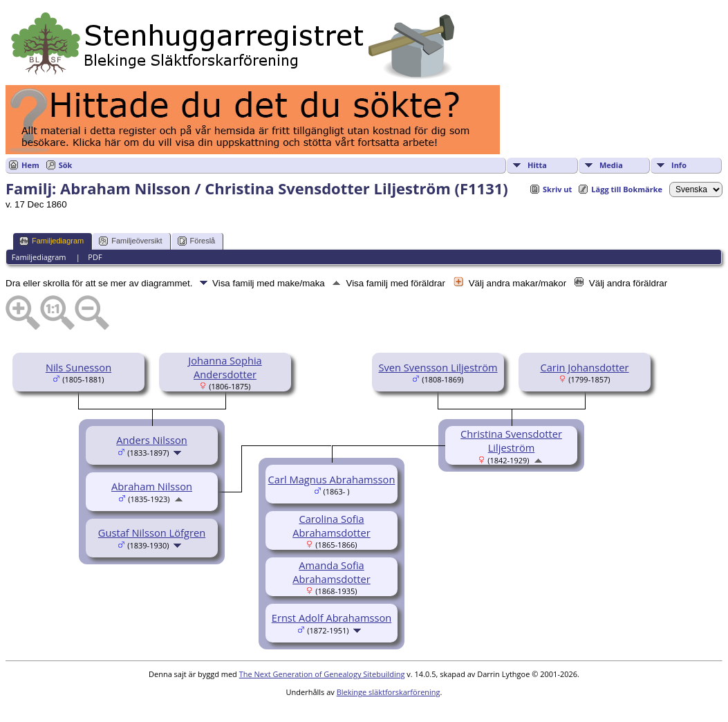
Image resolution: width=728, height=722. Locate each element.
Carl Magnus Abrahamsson (332, 479)
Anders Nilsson (151, 440)
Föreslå (197, 241)
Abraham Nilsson (152, 486)
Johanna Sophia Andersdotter (225, 367)
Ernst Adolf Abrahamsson (332, 618)
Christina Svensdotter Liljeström (511, 441)
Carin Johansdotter (584, 367)
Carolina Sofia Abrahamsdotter (332, 526)
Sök (66, 165)
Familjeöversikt (130, 241)
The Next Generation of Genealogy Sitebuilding (322, 674)
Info (679, 165)
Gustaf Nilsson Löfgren (152, 533)
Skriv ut (557, 189)
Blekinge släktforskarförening (389, 692)
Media (611, 165)
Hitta (537, 165)
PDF (95, 257)
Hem (30, 165)
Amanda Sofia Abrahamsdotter (332, 572)
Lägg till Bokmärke (627, 189)
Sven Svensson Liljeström (438, 367)
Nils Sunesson (78, 367)
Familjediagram (52, 241)
